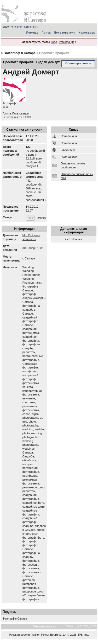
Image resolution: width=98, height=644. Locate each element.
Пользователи (65, 33)
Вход (54, 42)
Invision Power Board (44, 635)
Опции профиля (77, 63)
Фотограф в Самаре (20, 53)
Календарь (87, 33)
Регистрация (66, 42)
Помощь (32, 33)
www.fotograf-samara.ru (21, 27)
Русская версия (19, 635)
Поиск (46, 33)
